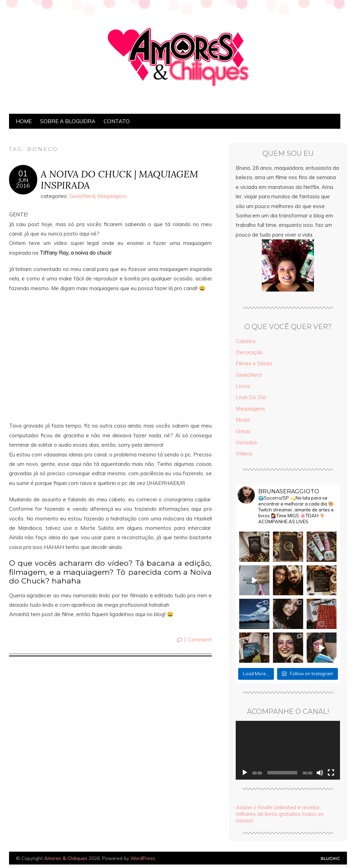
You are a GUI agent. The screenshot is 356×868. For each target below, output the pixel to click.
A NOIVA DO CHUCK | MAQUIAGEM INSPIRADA (119, 180)
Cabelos (246, 341)
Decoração (249, 352)
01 (23, 174)
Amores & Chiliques (66, 858)
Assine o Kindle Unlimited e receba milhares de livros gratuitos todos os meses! (280, 814)
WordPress (143, 858)
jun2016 (23, 183)
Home (24, 121)
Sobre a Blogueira (68, 121)
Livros (243, 386)
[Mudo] (320, 773)
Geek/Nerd (82, 196)
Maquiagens (112, 196)
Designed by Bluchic (330, 859)
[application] (288, 750)
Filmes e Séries (254, 363)
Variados (246, 442)
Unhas (243, 431)
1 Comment (198, 640)
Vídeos (244, 453)
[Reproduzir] (245, 773)
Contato (117, 121)
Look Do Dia (251, 397)
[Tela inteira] (331, 773)
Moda (243, 420)
